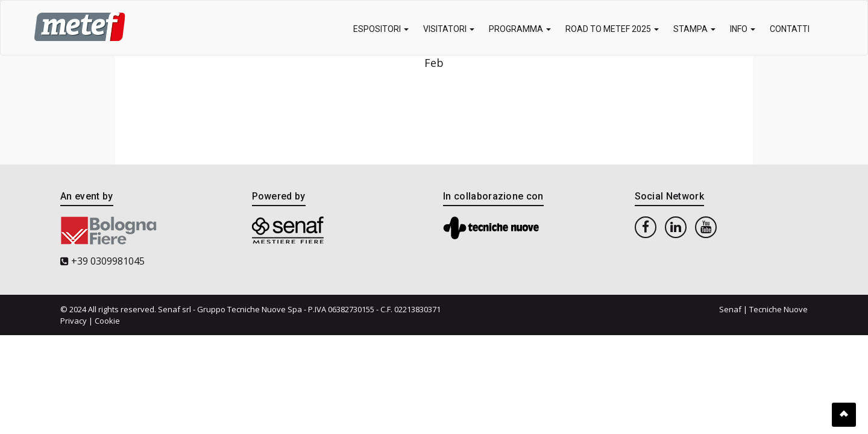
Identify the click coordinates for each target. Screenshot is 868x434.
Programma (520, 29)
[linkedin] (676, 227)
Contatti (790, 29)
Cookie (107, 321)
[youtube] (706, 227)
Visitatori (449, 29)
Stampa (694, 29)
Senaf (730, 309)
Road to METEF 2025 (612, 29)
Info (743, 29)
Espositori (381, 29)
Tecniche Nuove (778, 309)
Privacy (74, 321)
